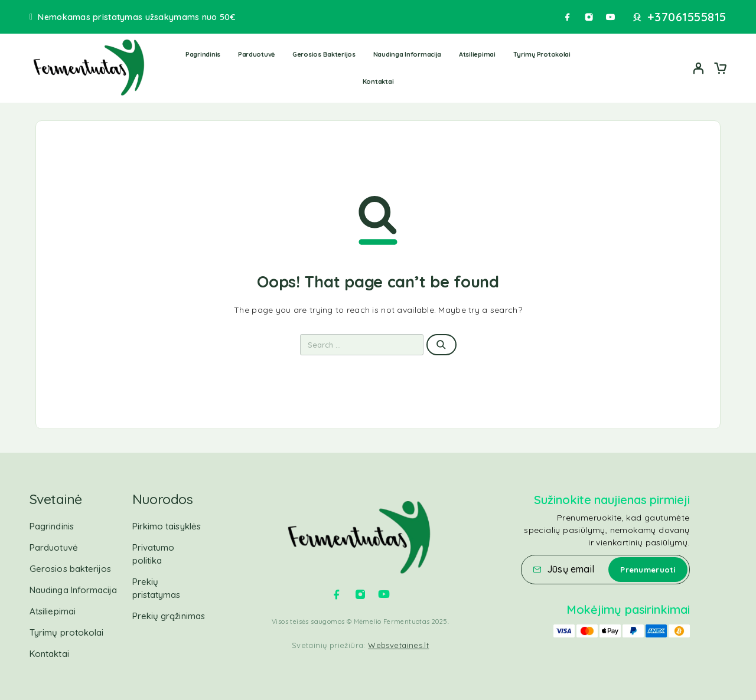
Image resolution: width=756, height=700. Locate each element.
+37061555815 (687, 17)
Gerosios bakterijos (324, 54)
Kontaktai (378, 81)
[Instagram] (589, 17)
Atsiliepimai (477, 54)
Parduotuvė (256, 54)
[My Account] (699, 68)
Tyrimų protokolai (542, 54)
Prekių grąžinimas (169, 616)
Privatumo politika (154, 554)
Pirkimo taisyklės (167, 526)
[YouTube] (610, 17)
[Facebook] (568, 17)
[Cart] (720, 70)
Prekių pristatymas (157, 588)
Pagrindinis (203, 54)
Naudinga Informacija (408, 54)
